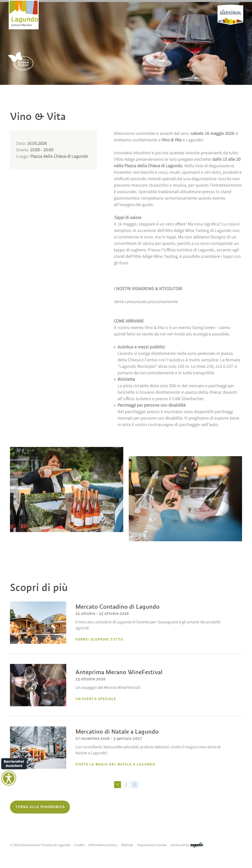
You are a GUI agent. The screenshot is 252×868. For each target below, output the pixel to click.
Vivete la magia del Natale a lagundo (115, 764)
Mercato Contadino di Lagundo (118, 607)
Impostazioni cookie (152, 845)
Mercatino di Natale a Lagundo (117, 732)
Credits (79, 845)
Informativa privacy (103, 845)
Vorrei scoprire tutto (99, 640)
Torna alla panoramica (40, 807)
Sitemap (127, 845)
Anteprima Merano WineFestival (119, 672)
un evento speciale (96, 699)
